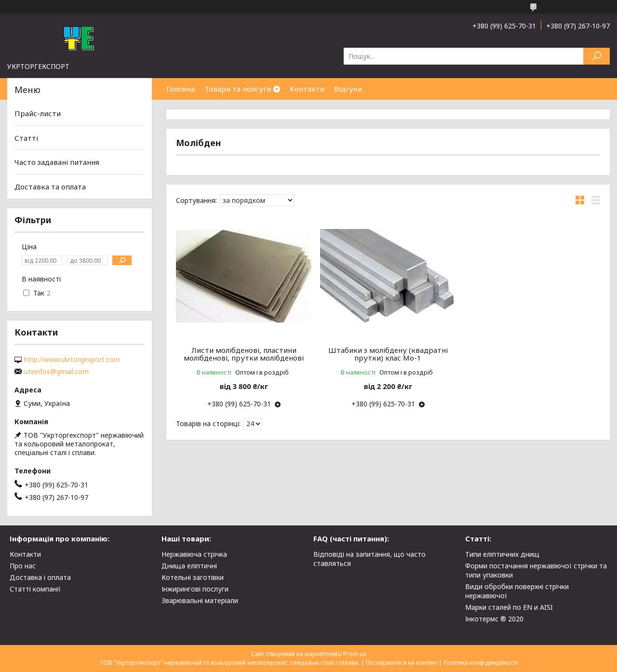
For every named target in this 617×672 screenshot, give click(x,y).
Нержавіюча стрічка (194, 554)
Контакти (307, 89)
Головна (181, 89)
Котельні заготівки (193, 577)
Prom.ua (355, 654)
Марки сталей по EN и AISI (509, 607)
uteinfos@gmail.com (56, 372)
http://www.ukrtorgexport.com (72, 360)
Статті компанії (35, 589)
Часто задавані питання (57, 162)
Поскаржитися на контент (402, 663)
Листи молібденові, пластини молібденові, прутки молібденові (244, 354)
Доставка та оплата (50, 187)
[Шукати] (597, 56)
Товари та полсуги (238, 89)
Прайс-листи (38, 113)
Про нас (23, 566)
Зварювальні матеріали (200, 600)
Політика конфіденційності (481, 663)
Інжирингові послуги (195, 589)
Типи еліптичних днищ (502, 554)
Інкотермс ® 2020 (494, 619)
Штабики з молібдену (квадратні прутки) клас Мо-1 (388, 354)
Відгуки (348, 89)
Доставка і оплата (40, 577)
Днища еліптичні (189, 566)
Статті (26, 138)
